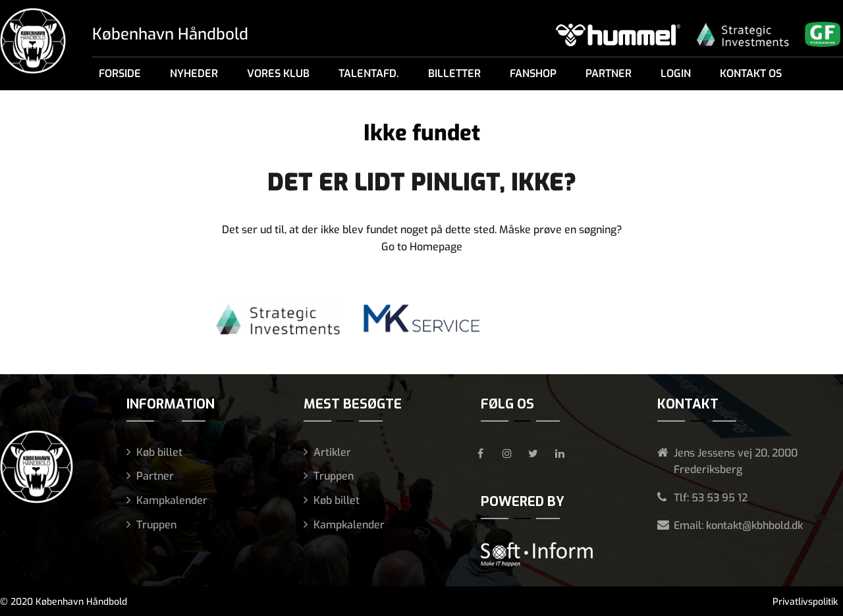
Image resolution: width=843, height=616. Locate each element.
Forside (120, 73)
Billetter (454, 73)
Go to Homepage (422, 247)
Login (676, 73)
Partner (609, 73)
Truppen (156, 525)
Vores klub (278, 73)
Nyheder (194, 73)
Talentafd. (369, 73)
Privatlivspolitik (805, 602)
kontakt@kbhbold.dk (754, 525)
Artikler (332, 452)
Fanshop (533, 73)
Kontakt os (751, 73)
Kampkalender (172, 500)
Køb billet (159, 452)
